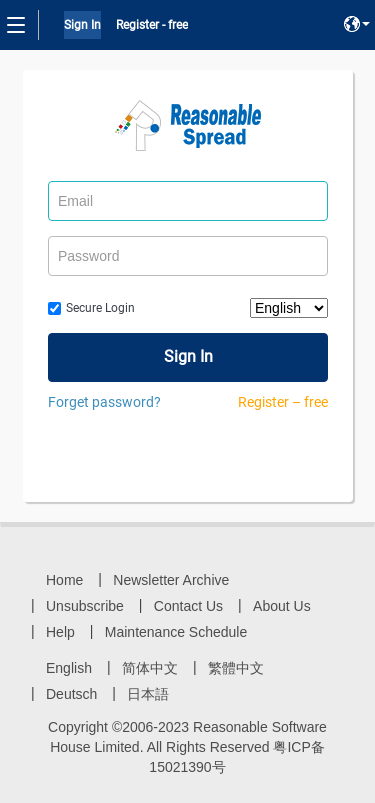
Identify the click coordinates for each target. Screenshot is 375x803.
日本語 (148, 694)
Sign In (82, 25)
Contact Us (188, 606)
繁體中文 (236, 668)
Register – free (283, 402)
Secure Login (100, 308)
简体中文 (150, 668)
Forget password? (104, 402)
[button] (357, 24)
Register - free (152, 25)
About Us (282, 606)
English (69, 668)
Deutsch (71, 694)
